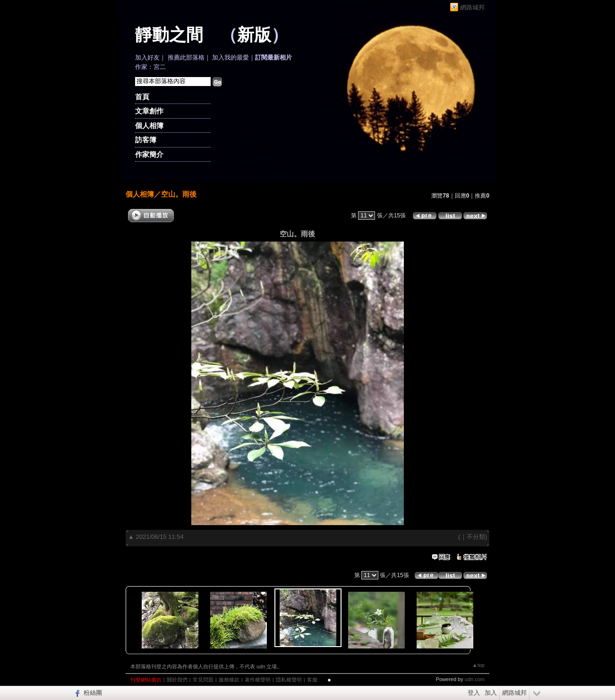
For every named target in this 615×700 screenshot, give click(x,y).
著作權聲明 (258, 680)
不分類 (476, 537)
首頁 (142, 97)
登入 (474, 693)
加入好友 (147, 57)
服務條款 (229, 680)
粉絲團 (93, 693)
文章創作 (149, 111)
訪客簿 (146, 140)
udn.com (475, 679)
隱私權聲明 (289, 680)
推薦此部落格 (186, 57)
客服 (312, 680)
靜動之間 (169, 35)
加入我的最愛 (231, 57)
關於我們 (177, 680)
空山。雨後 (179, 194)
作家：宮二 (150, 67)
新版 (254, 35)
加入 (491, 693)
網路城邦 (472, 7)
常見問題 (203, 680)
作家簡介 (149, 154)
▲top (478, 665)
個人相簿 (149, 125)
